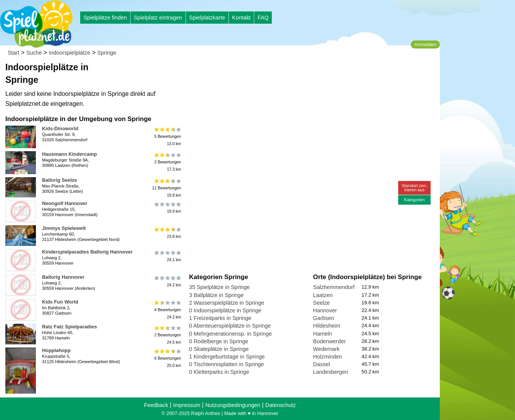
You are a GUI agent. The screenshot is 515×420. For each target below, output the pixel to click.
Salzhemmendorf (334, 287)
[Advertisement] (276, 73)
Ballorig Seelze (60, 180)
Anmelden (425, 44)
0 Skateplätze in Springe (219, 349)
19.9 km (167, 208)
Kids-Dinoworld (60, 128)
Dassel (321, 364)
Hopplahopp (56, 350)
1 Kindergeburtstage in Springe (227, 357)
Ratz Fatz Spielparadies (69, 327)
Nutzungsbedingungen (233, 405)
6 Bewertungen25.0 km (167, 358)
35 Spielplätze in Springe (219, 287)
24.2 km (167, 281)
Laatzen (323, 295)
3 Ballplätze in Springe (216, 295)
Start (13, 53)
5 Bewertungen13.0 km (167, 136)
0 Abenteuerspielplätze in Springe (230, 326)
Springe (107, 53)
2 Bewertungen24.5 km (167, 335)
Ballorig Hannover (63, 277)
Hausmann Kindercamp (69, 154)
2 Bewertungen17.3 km (167, 162)
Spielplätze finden (105, 18)
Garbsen (324, 318)
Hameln (323, 334)
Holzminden (328, 357)
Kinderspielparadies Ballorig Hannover (87, 252)
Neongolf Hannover (65, 203)
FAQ (263, 18)
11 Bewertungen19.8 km (166, 188)
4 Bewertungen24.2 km (167, 310)
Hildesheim (327, 326)
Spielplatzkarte (207, 18)
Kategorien (414, 200)
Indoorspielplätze (70, 53)
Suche (34, 53)
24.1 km (167, 256)
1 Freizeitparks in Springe (220, 318)
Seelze (321, 303)
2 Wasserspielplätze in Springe (227, 303)
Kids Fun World (60, 302)
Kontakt (241, 18)
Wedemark (326, 349)
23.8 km (167, 233)
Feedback (156, 405)
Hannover (325, 310)
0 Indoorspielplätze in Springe (225, 310)
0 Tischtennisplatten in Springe (226, 364)
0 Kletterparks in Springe (219, 372)
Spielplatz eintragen (158, 18)
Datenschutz (281, 405)
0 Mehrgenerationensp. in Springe (230, 334)
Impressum (186, 405)
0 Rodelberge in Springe (219, 341)
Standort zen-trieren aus (414, 188)
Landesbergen (331, 372)
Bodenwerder (329, 341)
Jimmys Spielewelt (64, 228)
